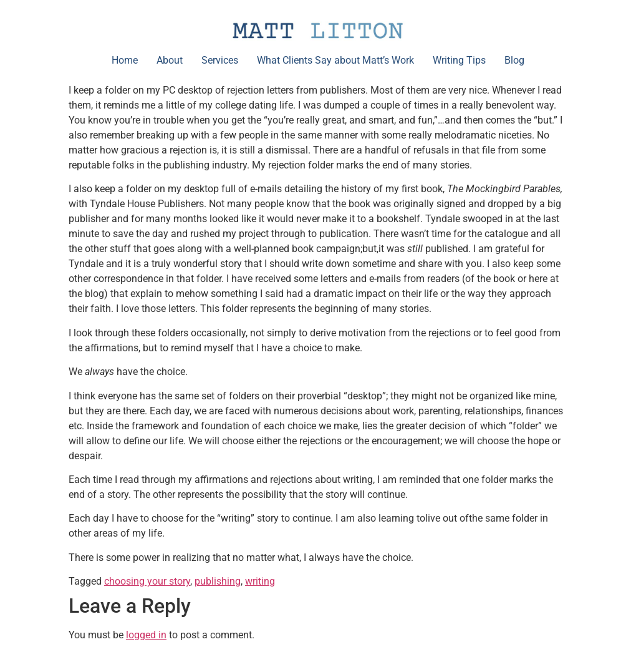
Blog (514, 60)
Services (220, 60)
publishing (218, 581)
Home (125, 60)
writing (260, 581)
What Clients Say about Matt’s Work (335, 60)
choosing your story (147, 581)
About (170, 60)
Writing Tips (459, 60)
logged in (146, 635)
